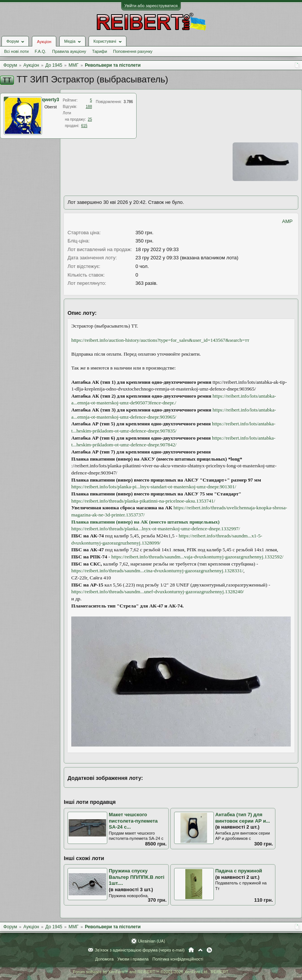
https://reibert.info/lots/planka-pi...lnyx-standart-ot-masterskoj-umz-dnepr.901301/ (154, 487)
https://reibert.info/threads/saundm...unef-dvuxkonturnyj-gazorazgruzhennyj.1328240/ (158, 592)
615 (84, 126)
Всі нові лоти (16, 51)
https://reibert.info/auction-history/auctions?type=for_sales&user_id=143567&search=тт (160, 340)
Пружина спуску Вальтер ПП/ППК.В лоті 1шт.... (137, 877)
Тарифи (100, 51)
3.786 (128, 102)
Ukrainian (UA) (152, 941)
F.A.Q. (40, 51)
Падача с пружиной (239, 871)
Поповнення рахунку (133, 51)
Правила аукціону (69, 51)
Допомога (104, 959)
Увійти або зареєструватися (151, 6)
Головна (191, 950)
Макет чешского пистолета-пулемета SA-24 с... (133, 821)
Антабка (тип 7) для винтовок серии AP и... (243, 818)
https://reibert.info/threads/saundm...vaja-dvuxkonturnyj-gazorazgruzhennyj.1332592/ (198, 557)
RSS (209, 950)
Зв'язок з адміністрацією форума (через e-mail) (140, 950)
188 (89, 107)
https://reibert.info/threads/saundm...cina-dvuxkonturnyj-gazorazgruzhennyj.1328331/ (157, 571)
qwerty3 (50, 100)
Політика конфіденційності (178, 959)
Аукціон (44, 42)
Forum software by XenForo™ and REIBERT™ (151, 972)
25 (90, 119)
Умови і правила (133, 959)
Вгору (200, 950)
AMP (287, 221)
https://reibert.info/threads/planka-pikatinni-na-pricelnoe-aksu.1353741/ (143, 501)
